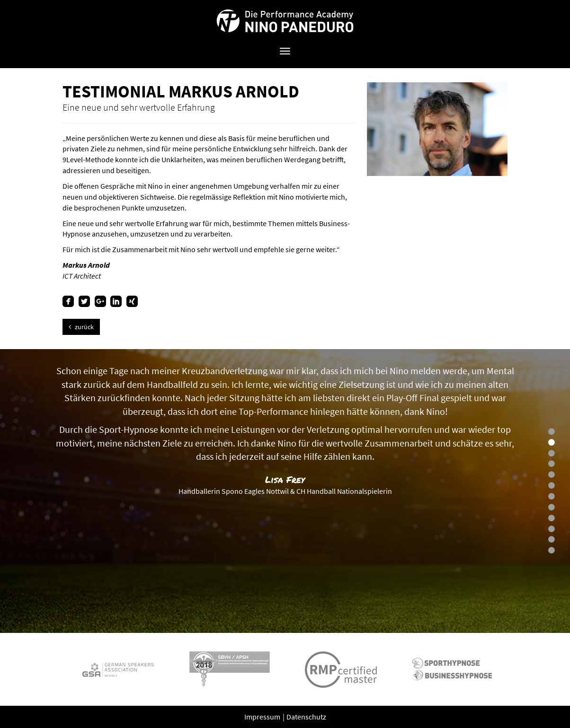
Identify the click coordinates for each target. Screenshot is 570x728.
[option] (285, 491)
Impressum (263, 717)
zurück (81, 327)
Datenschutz (306, 717)
